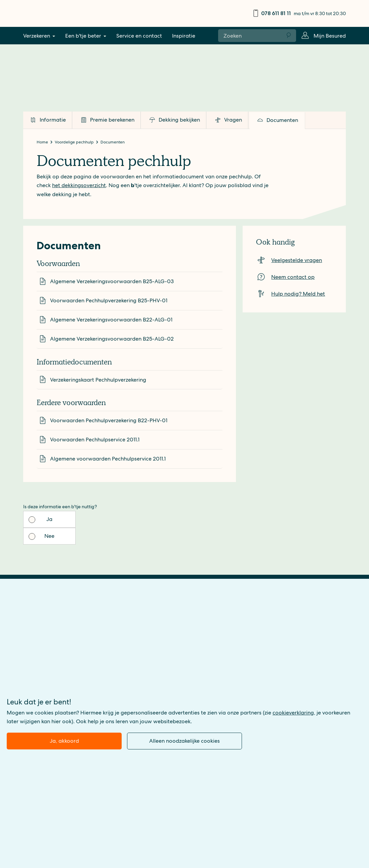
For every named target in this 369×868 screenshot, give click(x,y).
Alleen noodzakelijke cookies (184, 741)
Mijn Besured (330, 36)
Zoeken (289, 36)
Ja (49, 519)
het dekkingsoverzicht (79, 185)
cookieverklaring (293, 713)
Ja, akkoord (64, 741)
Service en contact (139, 36)
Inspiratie (184, 36)
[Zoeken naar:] (250, 35)
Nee (101, 519)
